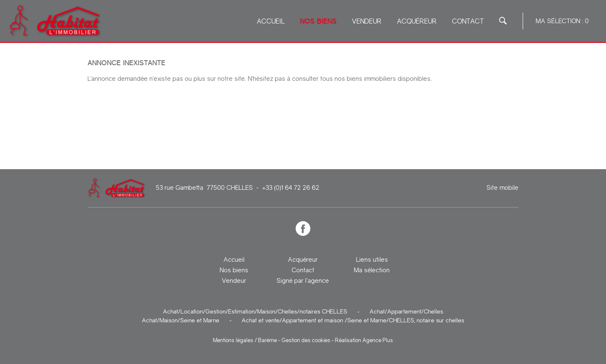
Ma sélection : (562, 21)
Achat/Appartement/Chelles (406, 311)
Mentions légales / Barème (245, 340)
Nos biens (318, 21)
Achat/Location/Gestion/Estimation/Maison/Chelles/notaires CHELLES (255, 311)
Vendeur (367, 21)
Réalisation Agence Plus (364, 340)
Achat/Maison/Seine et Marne (181, 320)
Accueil (271, 21)
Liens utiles (372, 260)
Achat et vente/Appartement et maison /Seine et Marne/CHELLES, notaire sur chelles (353, 320)
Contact (468, 21)
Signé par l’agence (303, 281)
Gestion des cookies (306, 340)
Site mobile (502, 188)
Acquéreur (417, 21)
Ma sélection (372, 270)
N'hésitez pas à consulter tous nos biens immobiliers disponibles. (340, 79)
